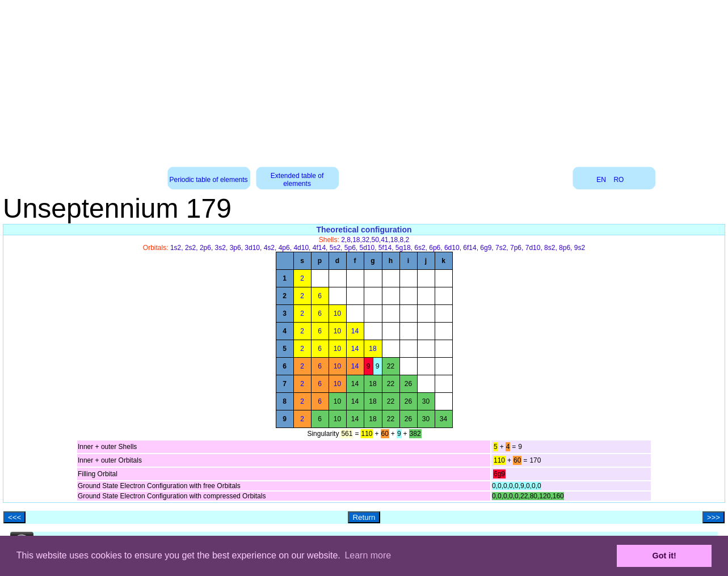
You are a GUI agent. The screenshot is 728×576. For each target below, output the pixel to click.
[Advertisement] (364, 79)
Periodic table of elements (209, 180)
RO (618, 180)
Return (364, 517)
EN (601, 180)
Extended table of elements (297, 180)
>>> (714, 517)
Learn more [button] (368, 555)
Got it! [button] (664, 556)
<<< (14, 517)
